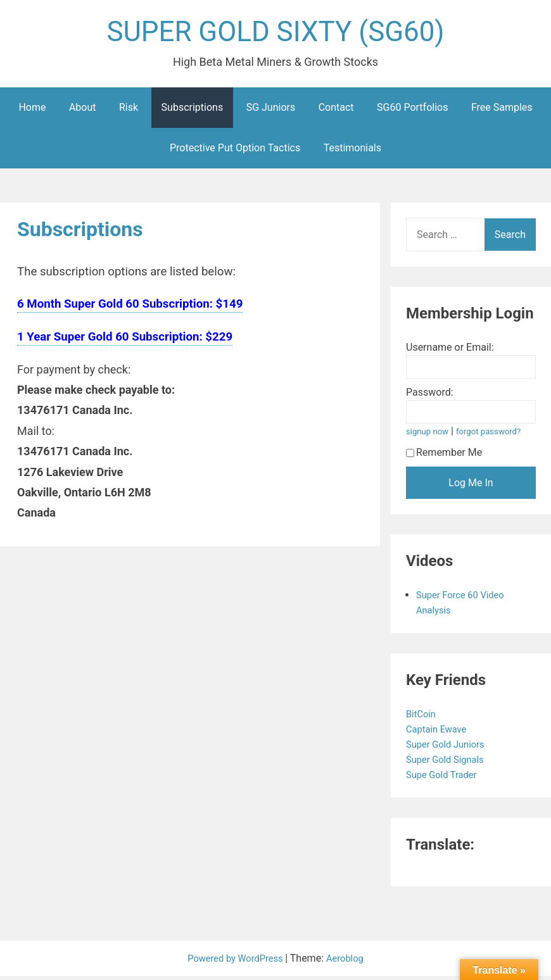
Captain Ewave (440, 733)
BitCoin (423, 718)
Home (32, 111)
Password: (430, 396)
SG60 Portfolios (412, 111)
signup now (429, 435)
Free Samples (502, 111)
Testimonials (352, 152)
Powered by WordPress (235, 962)
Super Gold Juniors (450, 748)
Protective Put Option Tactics (235, 152)
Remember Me (444, 456)
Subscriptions (193, 111)
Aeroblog (350, 962)
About (83, 111)
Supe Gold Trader (446, 778)
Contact (336, 111)
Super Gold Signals (450, 763)
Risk (129, 111)
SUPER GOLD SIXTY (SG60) (275, 34)
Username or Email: (450, 351)
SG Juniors (271, 111)
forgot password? (495, 435)
